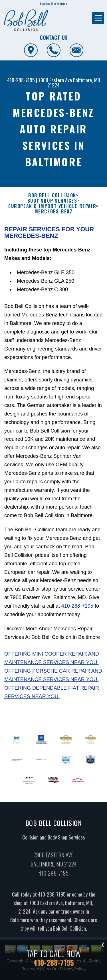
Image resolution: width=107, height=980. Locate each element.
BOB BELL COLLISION (52, 210)
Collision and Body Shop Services (53, 851)
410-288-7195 (21, 80)
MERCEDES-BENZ (54, 226)
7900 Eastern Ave (55, 80)
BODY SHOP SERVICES (52, 215)
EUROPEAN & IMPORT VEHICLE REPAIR (52, 221)
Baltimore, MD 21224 (74, 83)
